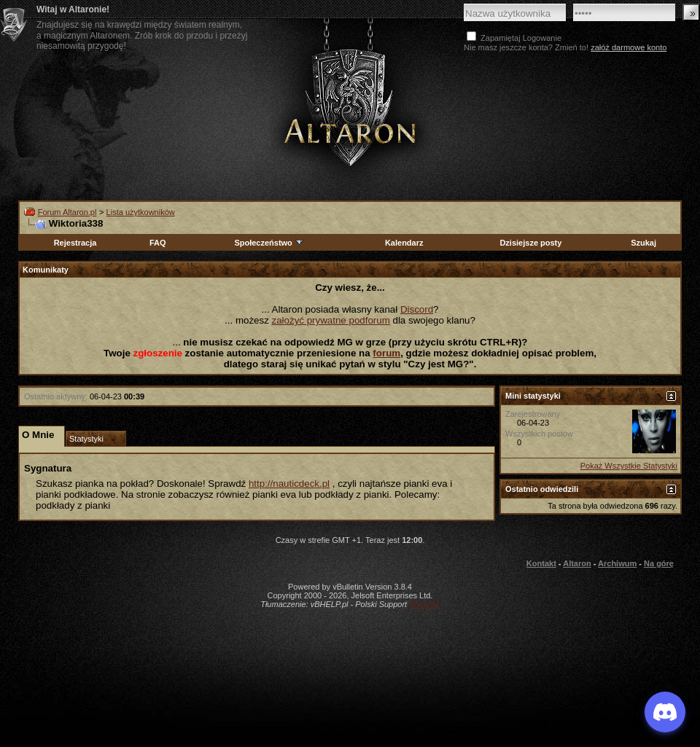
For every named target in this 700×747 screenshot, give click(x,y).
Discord (417, 309)
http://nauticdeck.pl (289, 484)
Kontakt (541, 563)
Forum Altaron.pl (67, 212)
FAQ (158, 243)
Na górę (659, 563)
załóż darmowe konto (629, 47)
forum (386, 353)
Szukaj (643, 243)
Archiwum (617, 563)
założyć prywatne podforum (331, 320)
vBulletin (424, 604)
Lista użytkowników (141, 212)
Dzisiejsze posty (530, 243)
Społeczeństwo (269, 243)
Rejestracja (75, 243)
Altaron (577, 563)
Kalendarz (404, 243)
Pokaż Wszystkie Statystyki (629, 466)
